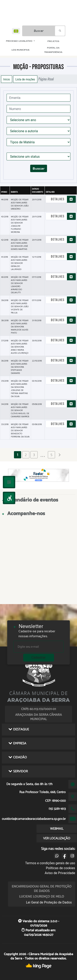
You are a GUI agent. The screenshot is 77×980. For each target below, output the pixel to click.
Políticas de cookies (60, 868)
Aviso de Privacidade (60, 873)
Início (7, 79)
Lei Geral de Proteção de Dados (49, 902)
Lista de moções (25, 79)
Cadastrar (39, 657)
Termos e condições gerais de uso (50, 863)
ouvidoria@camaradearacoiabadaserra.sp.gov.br (34, 819)
